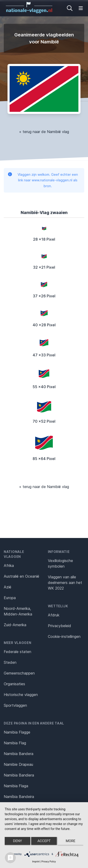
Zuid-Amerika (15, 625)
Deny (18, 841)
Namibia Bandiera (19, 775)
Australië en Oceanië (21, 576)
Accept (44, 841)
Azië (8, 587)
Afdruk (54, 615)
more (71, 841)
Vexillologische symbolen (60, 563)
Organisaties (14, 684)
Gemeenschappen (19, 673)
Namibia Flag (15, 743)
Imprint (36, 862)
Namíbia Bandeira (19, 797)
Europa (10, 598)
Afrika (9, 566)
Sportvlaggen (15, 705)
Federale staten (17, 652)
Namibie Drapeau (18, 764)
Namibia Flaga (16, 786)
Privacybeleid (59, 626)
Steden (10, 662)
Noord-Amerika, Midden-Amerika (18, 611)
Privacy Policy (49, 862)
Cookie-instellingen (64, 636)
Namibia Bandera (19, 754)
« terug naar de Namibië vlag (44, 132)
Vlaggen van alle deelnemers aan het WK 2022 (65, 583)
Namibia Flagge (17, 732)
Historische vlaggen (21, 695)
